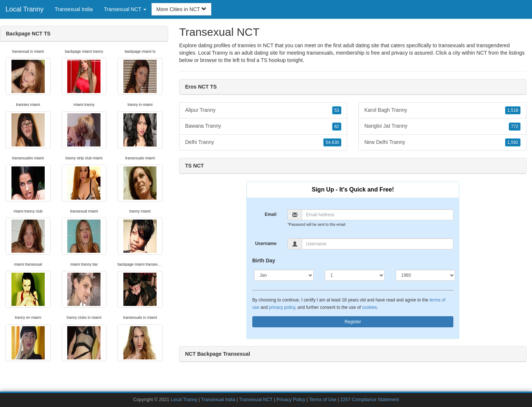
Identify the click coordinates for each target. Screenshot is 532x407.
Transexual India (74, 9)
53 (337, 110)
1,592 (513, 142)
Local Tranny (25, 9)
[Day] (355, 275)
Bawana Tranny (263, 126)
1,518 (513, 110)
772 (515, 127)
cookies (369, 307)
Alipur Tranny (263, 110)
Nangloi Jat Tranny (442, 126)
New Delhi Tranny (442, 142)
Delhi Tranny (263, 142)
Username (266, 244)
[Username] (378, 244)
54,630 (332, 142)
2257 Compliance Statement (370, 400)
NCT (482, 53)
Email (270, 214)
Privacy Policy (291, 400)
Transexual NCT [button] (125, 9)
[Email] (378, 215)
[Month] (284, 275)
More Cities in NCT (181, 9)
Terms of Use (323, 400)
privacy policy (282, 307)
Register (353, 322)
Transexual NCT (256, 400)
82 (337, 127)
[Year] (426, 275)
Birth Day (264, 261)
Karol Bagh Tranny (442, 110)
